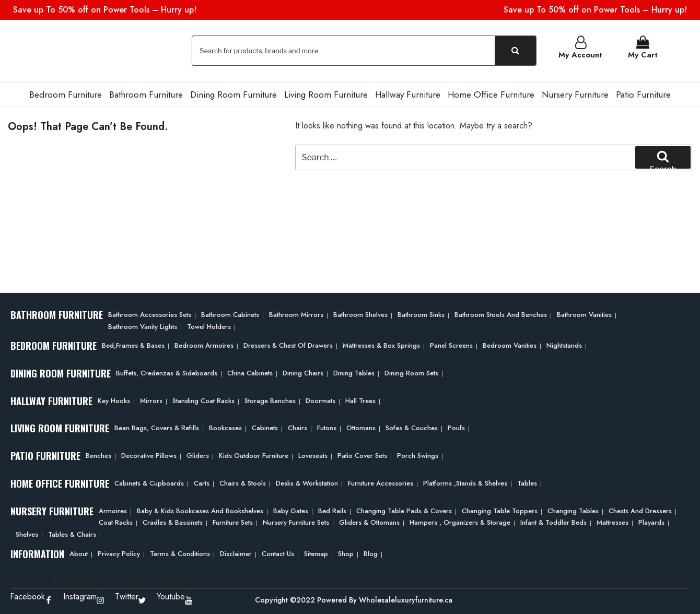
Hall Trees (360, 400)
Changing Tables (573, 510)
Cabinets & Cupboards (149, 482)
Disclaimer (236, 553)
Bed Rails (332, 510)
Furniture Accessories (381, 482)
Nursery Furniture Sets (296, 521)
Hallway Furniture (408, 93)
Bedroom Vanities (510, 344)
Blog (371, 553)
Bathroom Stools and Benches (501, 314)
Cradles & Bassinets (173, 521)
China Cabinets (250, 372)
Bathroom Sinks (421, 314)
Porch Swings (418, 454)
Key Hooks (114, 400)
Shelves (27, 533)
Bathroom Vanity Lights (143, 326)
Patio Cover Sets (362, 454)
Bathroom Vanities (584, 314)
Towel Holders (209, 326)
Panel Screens (451, 344)
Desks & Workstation (307, 482)
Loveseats (313, 454)
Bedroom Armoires (204, 344)
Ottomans (361, 427)
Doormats (320, 400)
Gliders (198, 454)
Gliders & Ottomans (369, 521)
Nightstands (564, 344)
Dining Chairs (303, 372)
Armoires (113, 510)
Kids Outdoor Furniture (254, 454)
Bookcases (225, 427)
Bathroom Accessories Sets (150, 314)
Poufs (456, 427)
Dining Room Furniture (234, 93)
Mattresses (612, 521)
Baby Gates (291, 510)
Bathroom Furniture (146, 93)
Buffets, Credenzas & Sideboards (167, 372)
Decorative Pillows (149, 454)
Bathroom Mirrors (296, 314)
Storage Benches (270, 400)
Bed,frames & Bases (133, 344)
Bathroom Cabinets (230, 314)
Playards (651, 521)
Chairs (297, 427)
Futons (327, 427)
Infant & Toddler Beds (553, 521)
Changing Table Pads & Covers (404, 510)
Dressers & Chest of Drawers (288, 344)
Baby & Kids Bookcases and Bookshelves (200, 510)
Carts (202, 482)
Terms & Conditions (180, 553)
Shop (346, 553)
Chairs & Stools (243, 482)
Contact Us (278, 553)
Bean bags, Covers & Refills (157, 427)
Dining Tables (354, 372)
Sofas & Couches (412, 427)
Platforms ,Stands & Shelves (465, 482)
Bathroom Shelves (360, 314)
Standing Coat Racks (203, 400)
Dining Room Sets (411, 372)
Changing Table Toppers (500, 510)
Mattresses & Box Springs (381, 344)
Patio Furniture (643, 93)
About (79, 553)
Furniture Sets (233, 521)
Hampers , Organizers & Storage (460, 521)
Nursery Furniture (575, 93)
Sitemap (316, 553)
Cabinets (265, 427)
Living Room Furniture (326, 93)
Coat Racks (116, 521)
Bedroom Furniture (66, 93)
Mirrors (151, 400)
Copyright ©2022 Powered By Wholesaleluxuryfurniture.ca (354, 599)
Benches (98, 454)
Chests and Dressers (640, 510)
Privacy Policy (119, 553)
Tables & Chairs (72, 533)
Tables (527, 482)
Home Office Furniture (491, 93)
